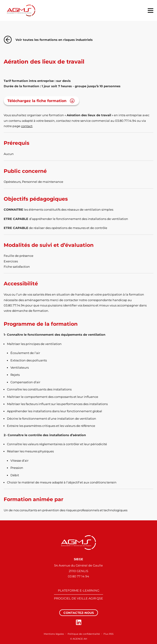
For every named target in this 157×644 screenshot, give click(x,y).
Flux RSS (108, 634)
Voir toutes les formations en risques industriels (48, 40)
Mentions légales (54, 634)
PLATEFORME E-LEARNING (79, 590)
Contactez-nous (79, 613)
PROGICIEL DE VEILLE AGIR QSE (78, 598)
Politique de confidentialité (84, 634)
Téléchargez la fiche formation (37, 101)
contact (27, 126)
